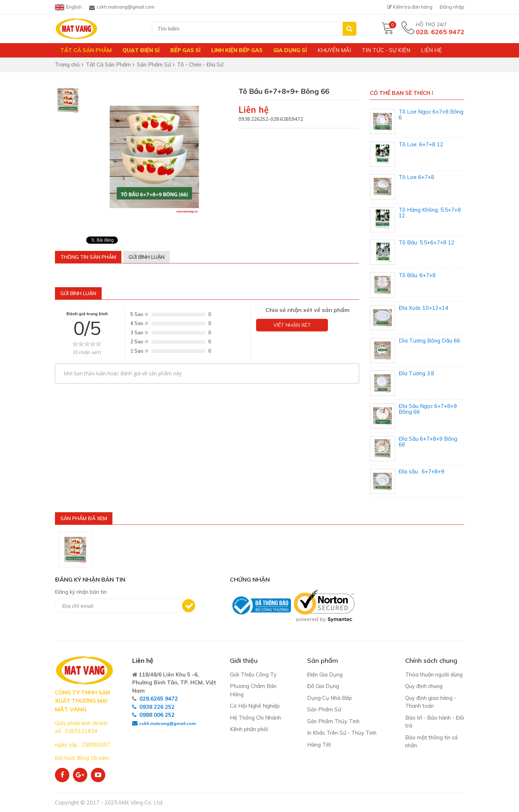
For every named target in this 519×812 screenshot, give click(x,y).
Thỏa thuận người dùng (434, 675)
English (68, 7)
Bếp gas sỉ (185, 50)
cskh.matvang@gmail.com (122, 7)
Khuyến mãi (334, 50)
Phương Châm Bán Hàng (253, 690)
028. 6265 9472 (440, 32)
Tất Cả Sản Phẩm (86, 50)
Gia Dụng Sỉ (290, 50)
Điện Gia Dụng (325, 675)
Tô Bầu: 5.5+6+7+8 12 (427, 242)
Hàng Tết (319, 745)
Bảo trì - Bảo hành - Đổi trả (435, 722)
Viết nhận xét (292, 325)
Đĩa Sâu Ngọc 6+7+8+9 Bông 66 (428, 409)
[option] (68, 100)
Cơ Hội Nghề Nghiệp (255, 706)
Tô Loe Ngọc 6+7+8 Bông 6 (431, 115)
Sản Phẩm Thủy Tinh (333, 721)
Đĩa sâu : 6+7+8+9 (421, 471)
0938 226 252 (157, 707)
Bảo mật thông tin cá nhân (431, 742)
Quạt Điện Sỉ (141, 50)
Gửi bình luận (147, 257)
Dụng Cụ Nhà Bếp (330, 698)
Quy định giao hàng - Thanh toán (431, 702)
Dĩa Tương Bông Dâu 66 (429, 341)
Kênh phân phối (249, 729)
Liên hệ (431, 50)
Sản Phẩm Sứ (324, 709)
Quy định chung (424, 686)
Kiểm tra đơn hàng (410, 7)
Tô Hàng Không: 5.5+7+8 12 (430, 213)
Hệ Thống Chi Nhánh (255, 718)
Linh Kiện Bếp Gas (237, 50)
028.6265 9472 (159, 699)
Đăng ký (189, 606)
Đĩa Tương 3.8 (416, 373)
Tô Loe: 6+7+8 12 (421, 144)
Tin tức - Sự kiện (386, 50)
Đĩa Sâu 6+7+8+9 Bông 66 (428, 442)
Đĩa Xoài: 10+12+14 (423, 308)
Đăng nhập (452, 7)
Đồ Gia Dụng (323, 686)
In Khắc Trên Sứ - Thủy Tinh (342, 733)
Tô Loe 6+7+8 (416, 177)
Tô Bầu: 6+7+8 (417, 275)
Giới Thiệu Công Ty (253, 675)
